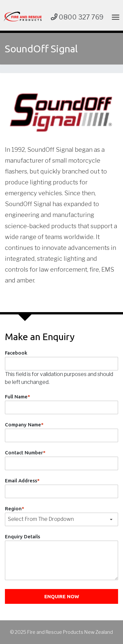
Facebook (16, 353)
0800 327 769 (77, 17)
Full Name (18, 397)
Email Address (22, 481)
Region (15, 509)
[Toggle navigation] (114, 17)
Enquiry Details (22, 537)
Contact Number (25, 453)
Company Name (24, 425)
